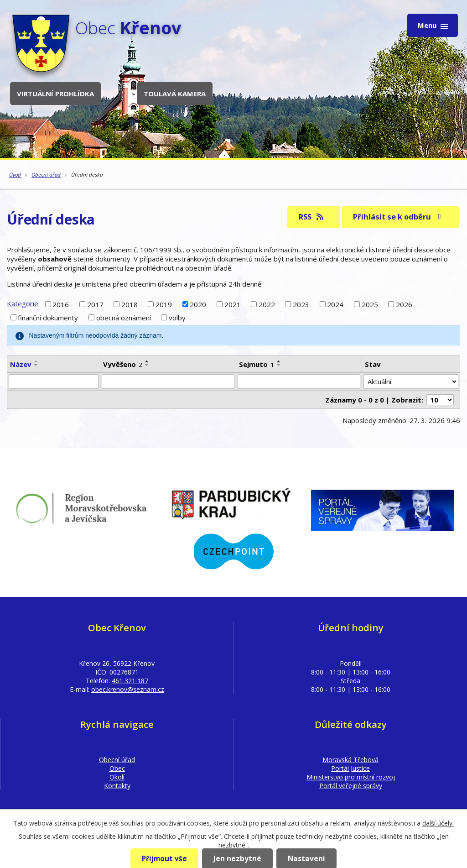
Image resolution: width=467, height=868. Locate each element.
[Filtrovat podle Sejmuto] (299, 382)
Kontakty (117, 786)
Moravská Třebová (350, 760)
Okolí (117, 777)
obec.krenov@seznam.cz (128, 689)
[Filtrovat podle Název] (54, 382)
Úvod (15, 175)
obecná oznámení (124, 318)
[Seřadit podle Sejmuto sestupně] (279, 365)
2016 (61, 304)
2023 (301, 304)
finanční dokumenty (48, 318)
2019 (164, 304)
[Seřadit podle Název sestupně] (36, 365)
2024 (335, 304)
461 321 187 (130, 681)
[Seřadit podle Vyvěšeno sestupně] (147, 365)
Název (21, 364)
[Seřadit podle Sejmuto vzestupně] (279, 361)
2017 (95, 304)
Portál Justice (350, 768)
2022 (267, 304)
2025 (370, 304)
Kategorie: (23, 303)
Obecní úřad (46, 175)
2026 (404, 304)
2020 (198, 304)
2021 (233, 304)
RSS (312, 217)
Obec (117, 768)
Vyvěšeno (123, 364)
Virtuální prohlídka (55, 94)
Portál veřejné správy (351, 786)
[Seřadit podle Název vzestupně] (36, 361)
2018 (130, 304)
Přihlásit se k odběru (399, 217)
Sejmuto (257, 364)
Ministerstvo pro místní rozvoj (351, 777)
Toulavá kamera (175, 94)
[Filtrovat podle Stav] (411, 382)
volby (177, 318)
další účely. (438, 823)
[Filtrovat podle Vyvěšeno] (168, 382)
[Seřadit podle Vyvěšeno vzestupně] (147, 361)
